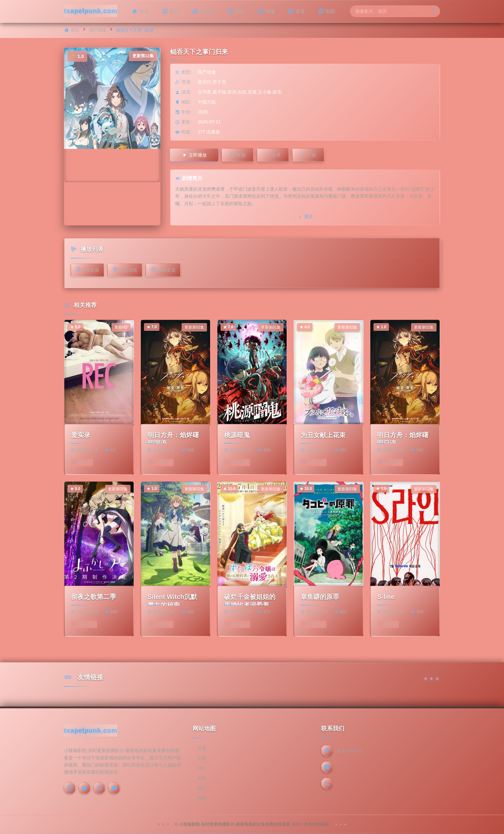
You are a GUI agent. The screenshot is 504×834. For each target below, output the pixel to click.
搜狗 (202, 798)
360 (201, 768)
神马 (202, 788)
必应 (202, 778)
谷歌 (202, 758)
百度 (202, 748)
